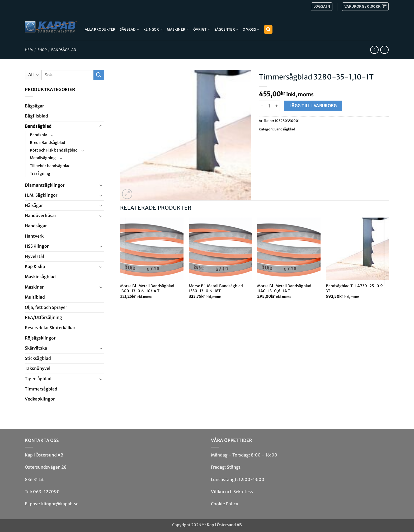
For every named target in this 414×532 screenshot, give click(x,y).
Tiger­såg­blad (38, 379)
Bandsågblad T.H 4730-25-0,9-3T (356, 288)
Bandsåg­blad (64, 50)
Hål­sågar (34, 205)
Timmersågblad (41, 389)
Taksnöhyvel (38, 368)
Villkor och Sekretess (232, 492)
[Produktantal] (269, 106)
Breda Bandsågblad (48, 143)
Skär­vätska (36, 348)
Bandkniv (38, 135)
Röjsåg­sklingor (40, 338)
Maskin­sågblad (40, 277)
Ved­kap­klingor (40, 399)
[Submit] (99, 75)
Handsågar (36, 226)
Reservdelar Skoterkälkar (50, 328)
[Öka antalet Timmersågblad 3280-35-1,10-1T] (277, 106)
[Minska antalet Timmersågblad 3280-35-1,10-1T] (262, 106)
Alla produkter (100, 29)
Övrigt (202, 29)
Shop (42, 50)
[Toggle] (101, 126)
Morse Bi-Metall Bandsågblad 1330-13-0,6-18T (216, 288)
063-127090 (46, 492)
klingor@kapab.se (60, 504)
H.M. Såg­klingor (41, 195)
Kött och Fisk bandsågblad (54, 150)
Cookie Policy (225, 504)
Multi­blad (35, 297)
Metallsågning (43, 158)
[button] (365, 7)
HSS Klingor (37, 246)
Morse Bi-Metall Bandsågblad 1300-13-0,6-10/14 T (147, 288)
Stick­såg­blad (38, 358)
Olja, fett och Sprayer (46, 307)
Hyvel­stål (34, 256)
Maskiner (178, 29)
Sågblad (130, 29)
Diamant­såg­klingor (45, 185)
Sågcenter (227, 29)
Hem (29, 50)
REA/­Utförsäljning (43, 317)
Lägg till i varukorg (313, 106)
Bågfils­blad (36, 116)
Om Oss (251, 29)
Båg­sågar (34, 106)
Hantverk (34, 236)
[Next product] (374, 50)
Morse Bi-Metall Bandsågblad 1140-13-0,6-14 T (284, 288)
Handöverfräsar (41, 215)
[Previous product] (384, 50)
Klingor (153, 29)
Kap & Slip (35, 266)
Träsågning (40, 173)
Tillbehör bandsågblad (50, 166)
